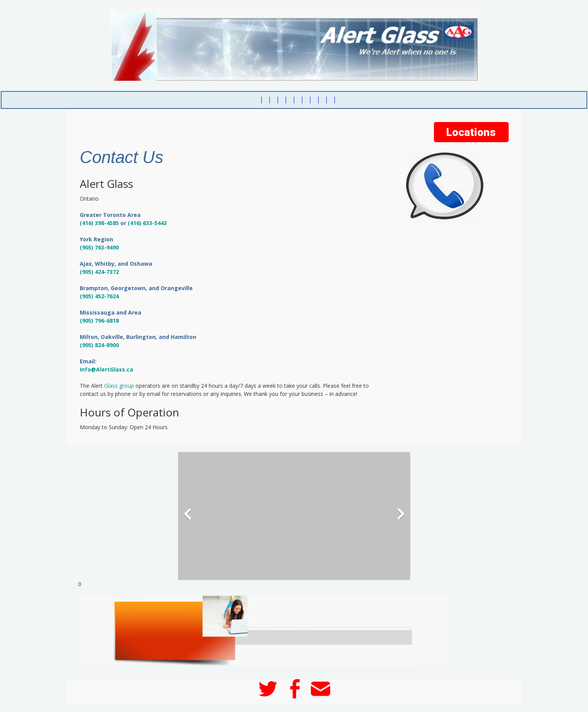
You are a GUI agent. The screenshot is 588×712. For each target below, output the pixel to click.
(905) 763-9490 (99, 247)
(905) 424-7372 (99, 272)
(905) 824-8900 (99, 345)
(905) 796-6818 (99, 321)
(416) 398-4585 (99, 223)
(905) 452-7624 (99, 296)
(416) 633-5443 (147, 223)
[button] (294, 516)
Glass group (119, 386)
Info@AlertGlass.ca (106, 369)
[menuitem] (258, 100)
